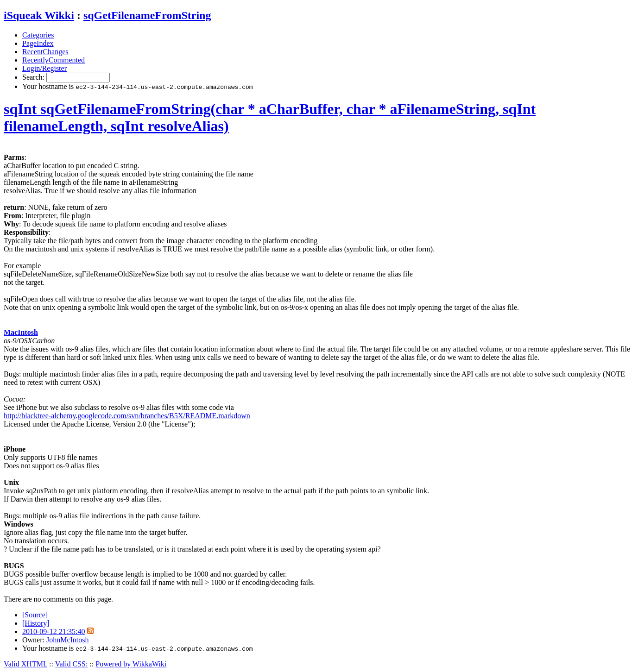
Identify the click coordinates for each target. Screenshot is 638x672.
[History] (36, 623)
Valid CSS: (72, 664)
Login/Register (44, 68)
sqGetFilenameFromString (147, 15)
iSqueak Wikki (39, 15)
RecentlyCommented (54, 60)
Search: (34, 77)
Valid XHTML (25, 664)
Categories (38, 35)
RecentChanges (45, 52)
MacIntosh (21, 332)
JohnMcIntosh (68, 640)
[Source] (35, 615)
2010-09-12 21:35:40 (54, 631)
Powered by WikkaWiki (131, 664)
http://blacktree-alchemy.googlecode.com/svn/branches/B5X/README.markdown (127, 416)
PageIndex (38, 43)
